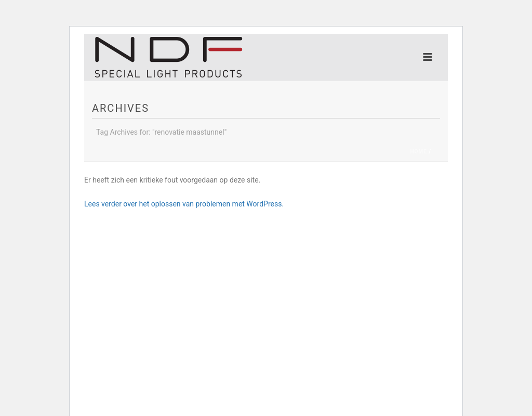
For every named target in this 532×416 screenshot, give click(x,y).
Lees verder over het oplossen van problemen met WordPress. (184, 204)
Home (418, 152)
